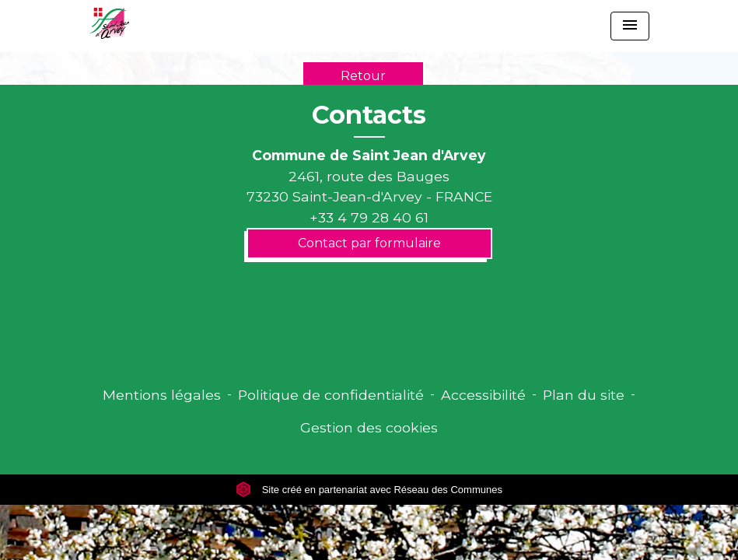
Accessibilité (483, 395)
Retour (363, 76)
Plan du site (584, 395)
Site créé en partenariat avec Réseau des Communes (369, 490)
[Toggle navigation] (630, 26)
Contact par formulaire (369, 243)
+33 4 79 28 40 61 (369, 217)
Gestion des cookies (369, 427)
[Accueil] (109, 23)
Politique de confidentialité (331, 395)
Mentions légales (162, 395)
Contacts (369, 115)
